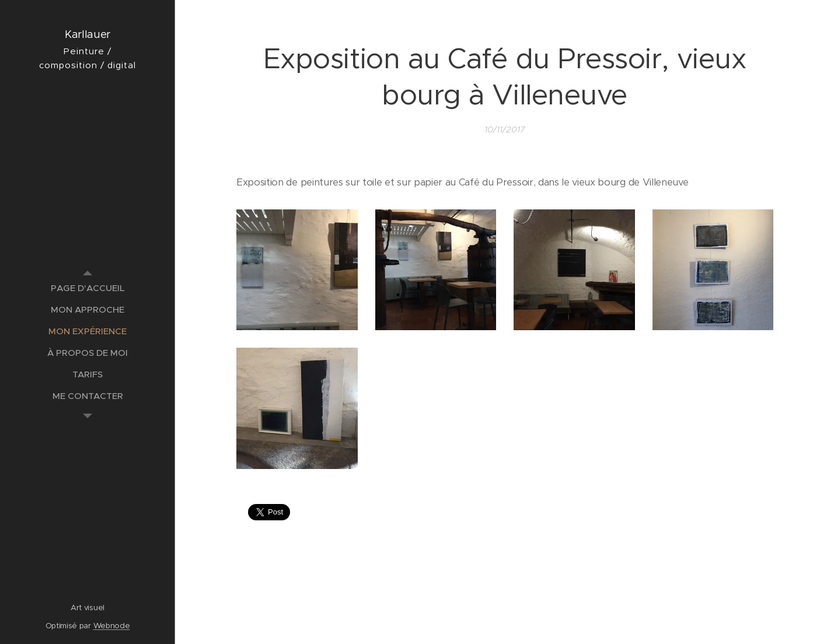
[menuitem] (88, 288)
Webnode (112, 626)
